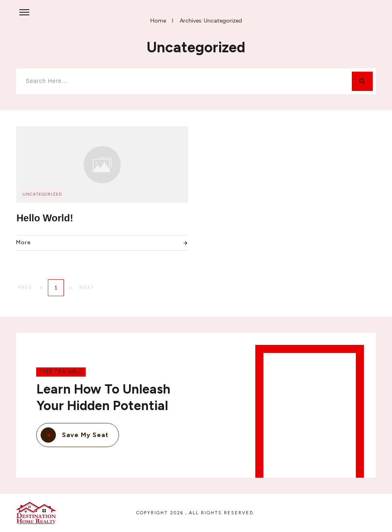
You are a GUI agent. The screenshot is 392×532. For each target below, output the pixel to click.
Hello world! (45, 218)
